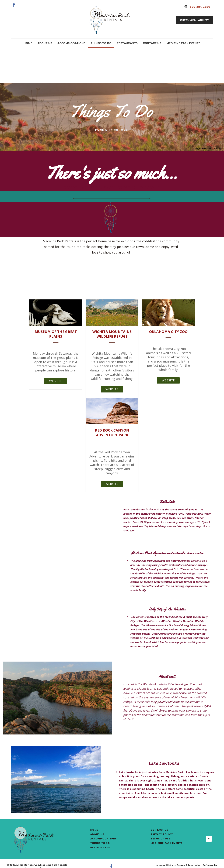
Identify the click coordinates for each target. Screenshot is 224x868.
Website (56, 381)
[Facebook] (14, 5)
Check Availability (194, 20)
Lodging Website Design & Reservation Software (185, 865)
